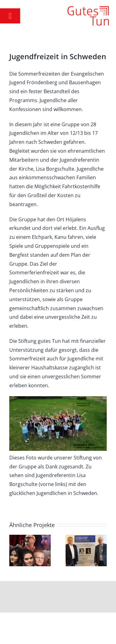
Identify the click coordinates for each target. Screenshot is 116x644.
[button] (14, 551)
